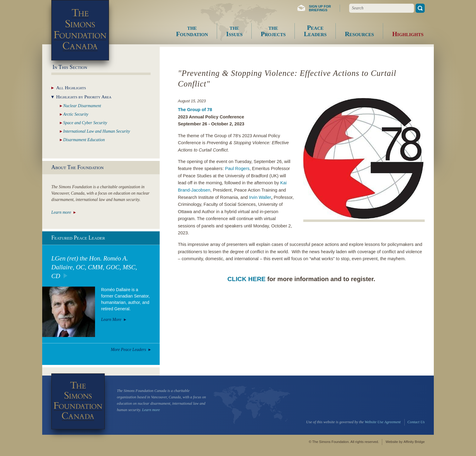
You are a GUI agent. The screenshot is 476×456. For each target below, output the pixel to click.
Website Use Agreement (382, 422)
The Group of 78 (195, 110)
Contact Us (416, 422)
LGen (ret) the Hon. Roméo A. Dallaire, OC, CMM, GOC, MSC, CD (94, 267)
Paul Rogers (237, 168)
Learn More (111, 320)
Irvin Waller (260, 197)
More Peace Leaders (128, 350)
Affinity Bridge (414, 442)
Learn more (61, 212)
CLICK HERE (246, 279)
